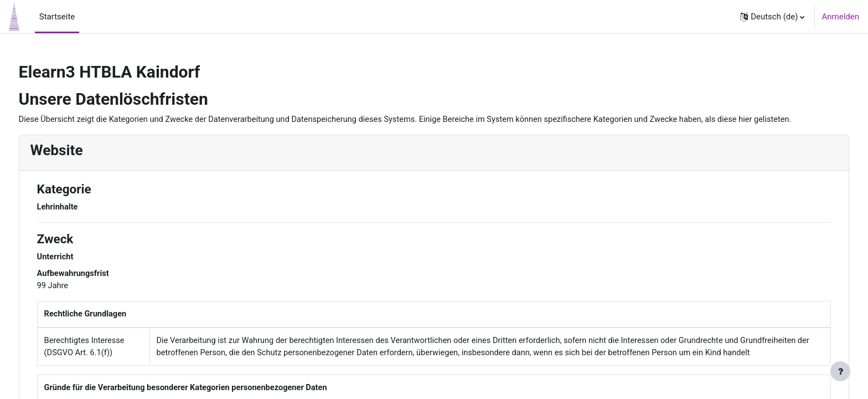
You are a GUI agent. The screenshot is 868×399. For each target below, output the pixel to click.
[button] (772, 17)
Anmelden (840, 17)
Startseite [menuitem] (57, 17)
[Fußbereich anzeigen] (840, 371)
